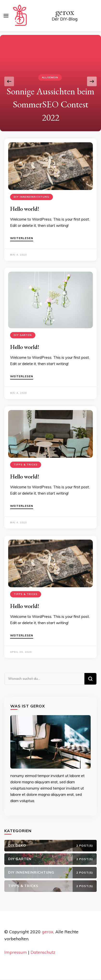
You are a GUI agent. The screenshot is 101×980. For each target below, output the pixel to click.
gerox (65, 12)
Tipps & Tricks (26, 465)
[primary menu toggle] (6, 16)
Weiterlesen (22, 238)
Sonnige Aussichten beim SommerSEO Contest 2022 (50, 104)
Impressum (16, 952)
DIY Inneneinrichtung (32, 197)
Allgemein (50, 77)
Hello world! (25, 209)
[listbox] (50, 81)
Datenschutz (43, 952)
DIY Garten (23, 335)
